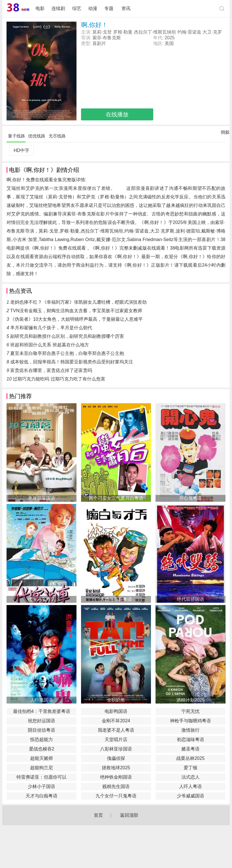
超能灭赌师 (42, 758)
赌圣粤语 (190, 749)
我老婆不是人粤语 (116, 730)
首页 (98, 815)
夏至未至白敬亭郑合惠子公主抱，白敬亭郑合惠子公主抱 (67, 353)
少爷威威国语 (190, 796)
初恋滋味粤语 (190, 740)
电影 (40, 8)
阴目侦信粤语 (42, 730)
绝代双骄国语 (190, 599)
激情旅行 (190, 730)
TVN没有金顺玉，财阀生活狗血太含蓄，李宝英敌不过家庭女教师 (76, 311)
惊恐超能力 (42, 740)
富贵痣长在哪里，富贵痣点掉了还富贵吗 (51, 370)
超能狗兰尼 (42, 768)
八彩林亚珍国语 (116, 749)
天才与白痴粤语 (116, 599)
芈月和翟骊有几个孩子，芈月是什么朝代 (51, 328)
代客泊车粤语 (42, 599)
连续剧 (58, 8)
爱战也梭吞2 (42, 749)
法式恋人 (190, 777)
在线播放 (117, 114)
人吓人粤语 (190, 786)
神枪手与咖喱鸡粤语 (190, 721)
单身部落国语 (42, 498)
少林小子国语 (42, 786)
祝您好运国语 (42, 721)
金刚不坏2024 (116, 721)
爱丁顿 (190, 768)
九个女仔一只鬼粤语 (116, 796)
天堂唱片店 (116, 740)
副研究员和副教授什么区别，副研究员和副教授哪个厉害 (67, 336)
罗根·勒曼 (123, 32)
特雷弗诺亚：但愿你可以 (42, 777)
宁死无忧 (190, 711)
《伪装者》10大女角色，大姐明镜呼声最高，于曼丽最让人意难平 (76, 319)
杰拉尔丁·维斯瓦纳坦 (155, 32)
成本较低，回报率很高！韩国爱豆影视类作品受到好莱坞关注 (72, 362)
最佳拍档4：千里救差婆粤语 (42, 711)
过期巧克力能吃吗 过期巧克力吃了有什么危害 (59, 379)
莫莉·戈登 (102, 32)
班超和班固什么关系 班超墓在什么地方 (49, 345)
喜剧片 (99, 43)
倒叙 (225, 133)
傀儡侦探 (116, 758)
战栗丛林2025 (190, 758)
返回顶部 (129, 815)
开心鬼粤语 (190, 498)
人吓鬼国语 (42, 700)
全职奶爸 (116, 700)
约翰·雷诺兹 (189, 32)
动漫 (93, 8)
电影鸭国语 (116, 711)
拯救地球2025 (116, 768)
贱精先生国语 (116, 786)
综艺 (77, 8)
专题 (109, 8)
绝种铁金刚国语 (116, 777)
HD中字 (21, 150)
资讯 (126, 8)
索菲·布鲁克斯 (107, 38)
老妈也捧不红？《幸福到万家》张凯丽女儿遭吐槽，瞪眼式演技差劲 (78, 302)
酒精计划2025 (190, 700)
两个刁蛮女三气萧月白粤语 (116, 498)
